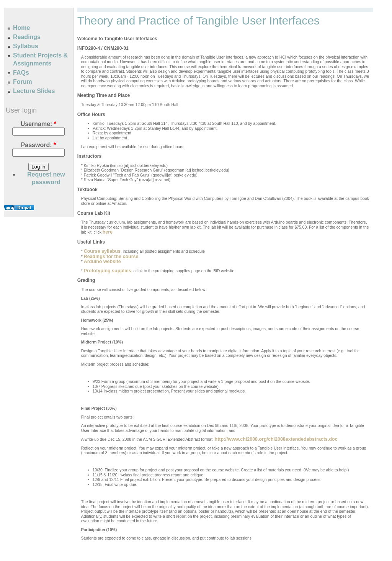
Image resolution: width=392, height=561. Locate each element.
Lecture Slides (34, 91)
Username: (38, 124)
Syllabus (26, 46)
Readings (27, 37)
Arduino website (102, 262)
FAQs (21, 73)
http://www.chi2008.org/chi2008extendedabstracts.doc (276, 439)
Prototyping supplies (108, 271)
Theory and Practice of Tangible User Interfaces (198, 20)
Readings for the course (111, 257)
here (108, 232)
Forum (23, 82)
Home (21, 28)
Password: (39, 145)
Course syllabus (102, 251)
